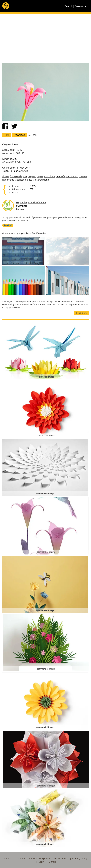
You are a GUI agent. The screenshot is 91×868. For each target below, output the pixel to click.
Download (20, 135)
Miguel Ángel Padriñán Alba (31, 203)
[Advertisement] (45, 38)
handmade (8, 180)
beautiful (61, 176)
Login (41, 862)
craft (35, 180)
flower (6, 176)
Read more (81, 313)
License (21, 858)
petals (19, 176)
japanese (20, 180)
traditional (44, 180)
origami (32, 176)
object (28, 180)
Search (69, 6)
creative (83, 176)
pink (25, 176)
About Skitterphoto (39, 858)
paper (40, 176)
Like (7, 135)
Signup (52, 862)
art (45, 176)
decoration (72, 176)
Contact (8, 858)
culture (51, 176)
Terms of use (61, 858)
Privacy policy (80, 858)
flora (12, 176)
